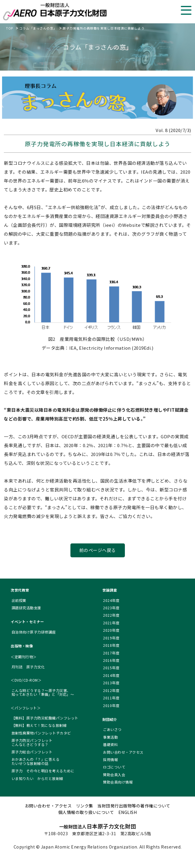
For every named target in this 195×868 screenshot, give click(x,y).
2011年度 (111, 698)
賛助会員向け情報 (118, 782)
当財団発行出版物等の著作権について (134, 806)
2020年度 (111, 630)
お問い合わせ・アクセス (123, 752)
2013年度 (111, 683)
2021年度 (111, 623)
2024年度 (111, 600)
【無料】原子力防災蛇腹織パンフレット (45, 718)
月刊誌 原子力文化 (28, 667)
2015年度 (111, 668)
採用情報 (110, 759)
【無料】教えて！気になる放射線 (39, 725)
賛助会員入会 (114, 775)
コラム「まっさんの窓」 (38, 28)
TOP (10, 28)
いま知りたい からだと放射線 (37, 778)
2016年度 (111, 660)
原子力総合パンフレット (32, 752)
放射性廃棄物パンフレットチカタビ (41, 733)
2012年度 (111, 690)
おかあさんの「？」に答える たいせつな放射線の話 (36, 761)
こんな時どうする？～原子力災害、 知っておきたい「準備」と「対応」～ (43, 692)
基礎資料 (110, 744)
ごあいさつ (112, 729)
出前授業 (19, 600)
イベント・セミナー (27, 622)
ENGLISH (128, 812)
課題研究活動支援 (26, 608)
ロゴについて (114, 767)
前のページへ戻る (98, 550)
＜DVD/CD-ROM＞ (26, 680)
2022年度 (111, 615)
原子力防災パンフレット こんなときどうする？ (32, 742)
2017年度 (111, 653)
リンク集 (85, 806)
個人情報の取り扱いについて (86, 812)
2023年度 (111, 608)
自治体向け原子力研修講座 (34, 632)
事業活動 (110, 737)
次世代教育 (20, 590)
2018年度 (111, 645)
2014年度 (111, 675)
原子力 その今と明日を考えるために (43, 771)
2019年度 (111, 638)
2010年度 (111, 705)
